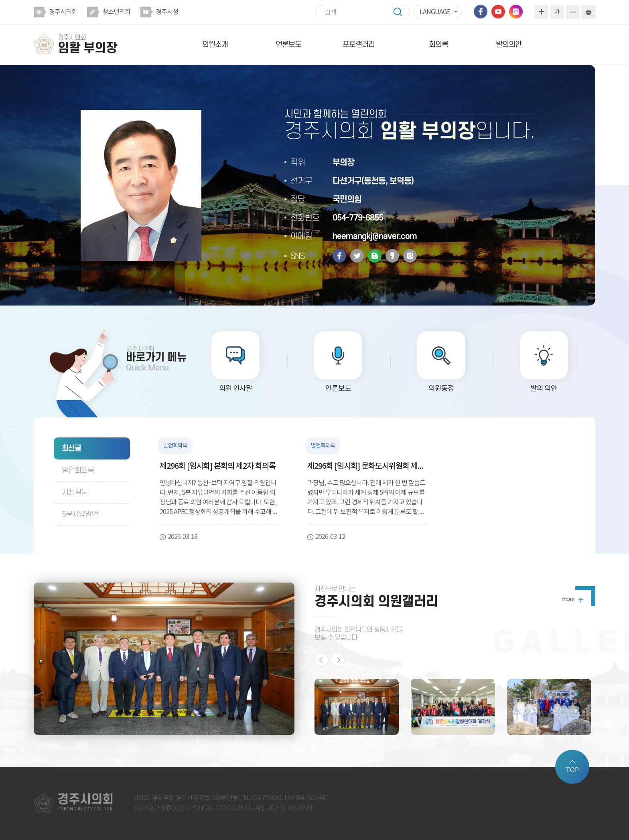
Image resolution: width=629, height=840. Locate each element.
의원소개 (215, 45)
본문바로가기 (0, 0)
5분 (80, 515)
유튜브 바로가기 (498, 12)
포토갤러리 (359, 45)
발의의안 (509, 45)
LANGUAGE (435, 12)
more (568, 599)
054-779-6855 (358, 218)
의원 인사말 (236, 389)
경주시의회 (63, 12)
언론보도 (288, 45)
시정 (75, 493)
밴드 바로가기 (375, 256)
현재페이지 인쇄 (588, 12)
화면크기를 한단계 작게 (573, 12)
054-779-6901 (268, 798)
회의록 (438, 45)
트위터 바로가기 (357, 256)
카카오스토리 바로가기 (392, 256)
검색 (402, 12)
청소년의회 (116, 12)
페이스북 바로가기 (481, 12)
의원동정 (441, 389)
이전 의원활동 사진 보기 (322, 660)
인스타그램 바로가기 (516, 12)
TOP (572, 770)
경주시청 (167, 12)
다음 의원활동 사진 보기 (338, 660)
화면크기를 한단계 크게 (542, 12)
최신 (71, 448)
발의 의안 (544, 389)
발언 (78, 471)
